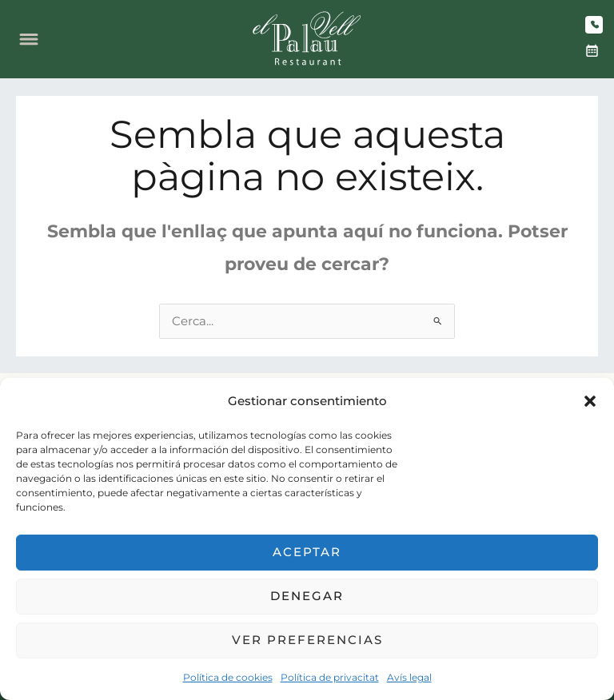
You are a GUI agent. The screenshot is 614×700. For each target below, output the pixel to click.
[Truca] (594, 25)
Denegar (307, 596)
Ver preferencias (307, 640)
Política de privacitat (330, 677)
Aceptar (307, 552)
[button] (590, 401)
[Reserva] (592, 51)
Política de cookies (228, 677)
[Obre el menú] (29, 39)
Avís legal (409, 677)
